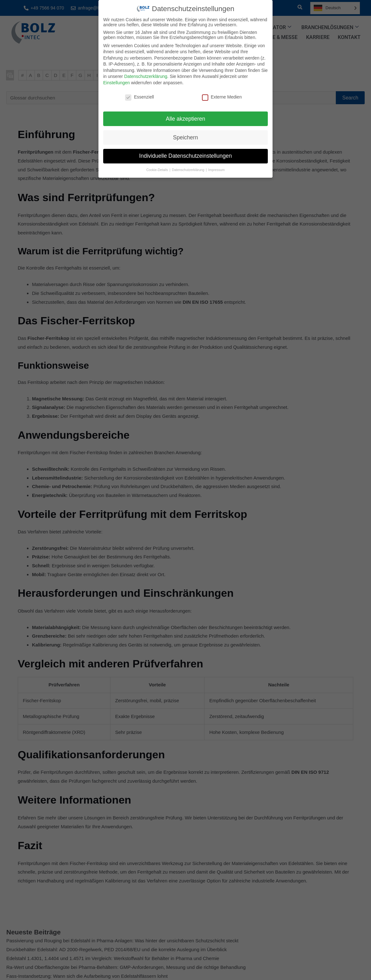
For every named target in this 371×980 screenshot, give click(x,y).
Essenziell (139, 97)
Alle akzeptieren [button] (186, 119)
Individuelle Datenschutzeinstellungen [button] (186, 156)
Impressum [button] (217, 170)
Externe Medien (222, 97)
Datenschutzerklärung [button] (189, 170)
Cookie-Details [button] (157, 170)
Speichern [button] (186, 137)
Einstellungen (116, 83)
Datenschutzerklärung (146, 76)
